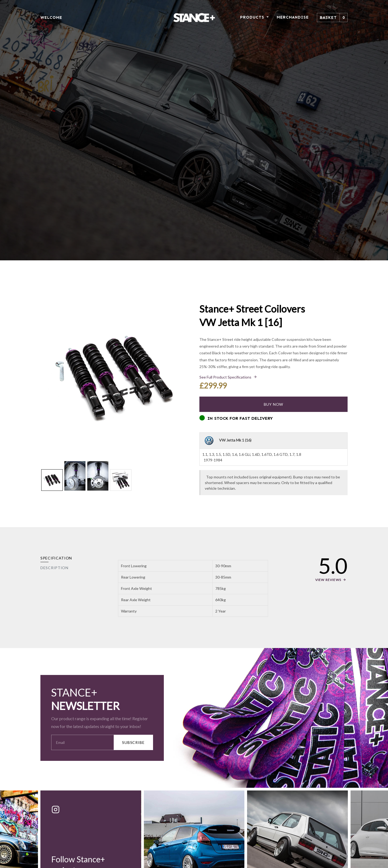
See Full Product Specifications (225, 377)
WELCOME (51, 17)
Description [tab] (54, 568)
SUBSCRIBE (133, 742)
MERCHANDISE (293, 17)
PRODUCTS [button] (253, 17)
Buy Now (274, 404)
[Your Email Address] (83, 742)
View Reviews (328, 580)
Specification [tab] (56, 558)
